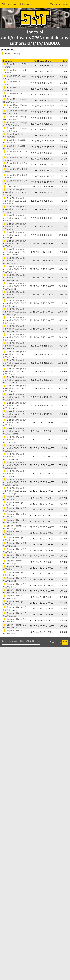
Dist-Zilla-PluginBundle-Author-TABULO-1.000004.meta (15, 295)
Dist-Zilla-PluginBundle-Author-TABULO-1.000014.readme (15, 482)
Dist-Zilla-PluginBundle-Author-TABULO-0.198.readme (15, 226)
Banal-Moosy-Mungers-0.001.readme (15, 106)
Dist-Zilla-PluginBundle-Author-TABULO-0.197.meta (15, 192)
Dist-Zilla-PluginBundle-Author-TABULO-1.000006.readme (15, 329)
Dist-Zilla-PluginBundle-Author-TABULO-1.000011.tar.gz (15, 414)
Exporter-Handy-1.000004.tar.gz (15, 632)
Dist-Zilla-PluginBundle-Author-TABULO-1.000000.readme (15, 252)
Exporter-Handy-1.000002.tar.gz (15, 597)
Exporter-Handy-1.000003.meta (15, 603)
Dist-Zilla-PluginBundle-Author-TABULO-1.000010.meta (15, 371)
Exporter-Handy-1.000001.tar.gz (15, 579)
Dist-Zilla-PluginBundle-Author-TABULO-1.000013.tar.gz (15, 465)
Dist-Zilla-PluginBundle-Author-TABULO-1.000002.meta (15, 269)
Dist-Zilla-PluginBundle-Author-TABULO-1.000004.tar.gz (15, 312)
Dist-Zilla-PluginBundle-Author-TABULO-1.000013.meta (15, 448)
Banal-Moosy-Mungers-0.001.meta (15, 100)
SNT (65, 642)
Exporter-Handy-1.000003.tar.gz (15, 614)
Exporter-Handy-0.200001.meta (15, 533)
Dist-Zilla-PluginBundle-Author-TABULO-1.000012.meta (15, 422)
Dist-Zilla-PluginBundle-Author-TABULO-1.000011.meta (15, 397)
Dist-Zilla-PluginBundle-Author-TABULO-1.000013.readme (15, 457)
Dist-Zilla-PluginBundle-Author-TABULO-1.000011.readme (15, 405)
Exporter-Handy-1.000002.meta (15, 585)
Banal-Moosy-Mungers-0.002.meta (15, 118)
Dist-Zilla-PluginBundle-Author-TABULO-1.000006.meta (15, 320)
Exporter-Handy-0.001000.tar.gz (15, 509)
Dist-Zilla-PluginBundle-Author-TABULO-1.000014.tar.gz (15, 491)
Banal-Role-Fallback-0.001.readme (15, 141)
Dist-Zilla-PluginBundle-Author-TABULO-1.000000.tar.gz (15, 261)
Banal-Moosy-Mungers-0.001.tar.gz (15, 112)
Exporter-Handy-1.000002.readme (15, 591)
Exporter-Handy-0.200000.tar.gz (15, 527)
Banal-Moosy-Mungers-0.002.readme (15, 124)
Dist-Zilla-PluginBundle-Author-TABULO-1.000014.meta (15, 474)
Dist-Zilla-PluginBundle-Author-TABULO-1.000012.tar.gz (15, 440)
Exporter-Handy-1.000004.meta (15, 620)
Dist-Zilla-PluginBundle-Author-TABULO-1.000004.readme (15, 303)
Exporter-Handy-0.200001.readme (15, 539)
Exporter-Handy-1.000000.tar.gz (15, 562)
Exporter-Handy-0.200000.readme (15, 521)
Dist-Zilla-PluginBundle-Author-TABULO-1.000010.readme (15, 380)
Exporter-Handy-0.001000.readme (15, 504)
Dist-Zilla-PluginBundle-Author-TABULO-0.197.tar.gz (15, 209)
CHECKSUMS (11, 186)
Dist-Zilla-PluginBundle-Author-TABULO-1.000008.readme (15, 354)
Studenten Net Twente (17, 4)
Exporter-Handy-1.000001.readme (15, 574)
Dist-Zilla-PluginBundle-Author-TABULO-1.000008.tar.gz (15, 363)
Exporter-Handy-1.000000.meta (15, 550)
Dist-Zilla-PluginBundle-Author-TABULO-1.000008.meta (15, 346)
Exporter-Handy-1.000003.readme (15, 609)
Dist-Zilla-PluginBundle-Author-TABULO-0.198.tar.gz (15, 235)
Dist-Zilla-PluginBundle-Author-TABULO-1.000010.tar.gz (15, 388)
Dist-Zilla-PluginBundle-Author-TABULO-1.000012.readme (15, 431)
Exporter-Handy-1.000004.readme (15, 626)
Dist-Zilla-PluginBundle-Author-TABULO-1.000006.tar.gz (15, 337)
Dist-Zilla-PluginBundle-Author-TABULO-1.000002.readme (15, 278)
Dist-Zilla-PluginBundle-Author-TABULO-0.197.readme (15, 201)
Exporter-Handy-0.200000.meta (15, 515)
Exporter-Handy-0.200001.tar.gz (15, 544)
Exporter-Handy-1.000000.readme (15, 556)
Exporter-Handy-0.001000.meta (15, 498)
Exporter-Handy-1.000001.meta (15, 568)
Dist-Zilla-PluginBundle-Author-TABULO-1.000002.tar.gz (15, 286)
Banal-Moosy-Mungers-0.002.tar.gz (15, 130)
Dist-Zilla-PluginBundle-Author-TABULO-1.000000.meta (15, 243)
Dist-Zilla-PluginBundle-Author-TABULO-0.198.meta (15, 218)
